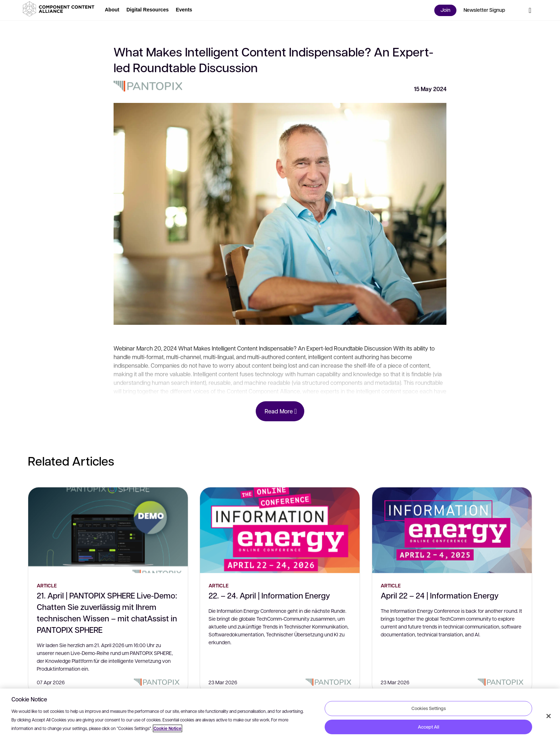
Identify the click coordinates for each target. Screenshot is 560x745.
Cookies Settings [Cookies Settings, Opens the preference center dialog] (429, 708)
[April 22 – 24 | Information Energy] (452, 530)
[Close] (549, 716)
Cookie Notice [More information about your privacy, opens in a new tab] (167, 728)
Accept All (429, 727)
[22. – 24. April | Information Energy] (280, 530)
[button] (60, 9)
